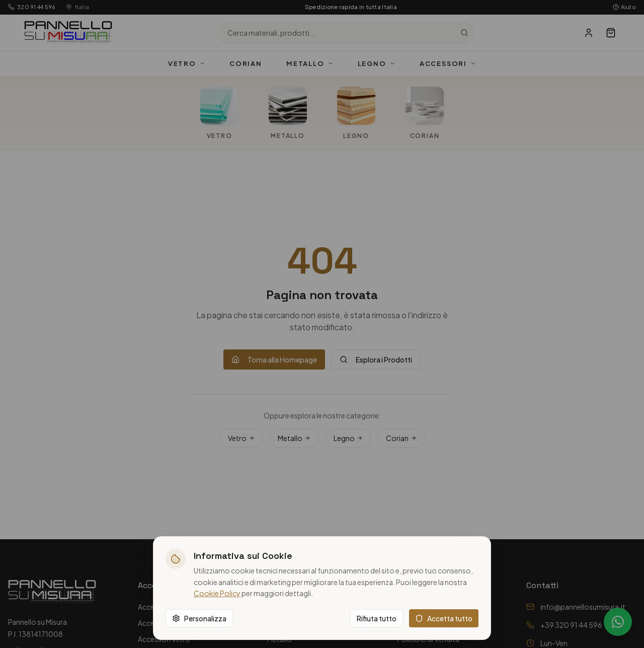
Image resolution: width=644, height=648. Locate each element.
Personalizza (199, 618)
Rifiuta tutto (377, 618)
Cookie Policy (217, 593)
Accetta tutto (444, 618)
